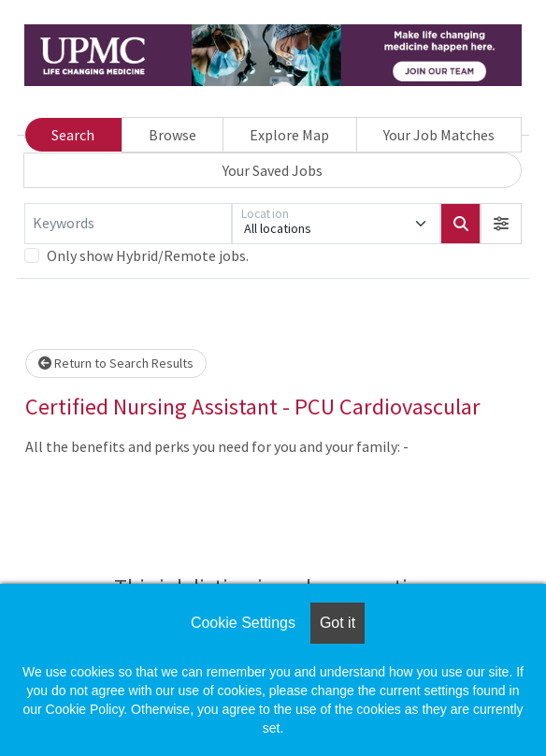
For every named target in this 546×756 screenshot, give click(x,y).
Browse (172, 135)
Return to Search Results (116, 363)
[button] (501, 224)
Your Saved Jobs (273, 170)
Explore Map (289, 135)
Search (73, 135)
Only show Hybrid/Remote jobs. (148, 255)
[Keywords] (128, 224)
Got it (338, 623)
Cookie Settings (243, 623)
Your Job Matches (439, 135)
